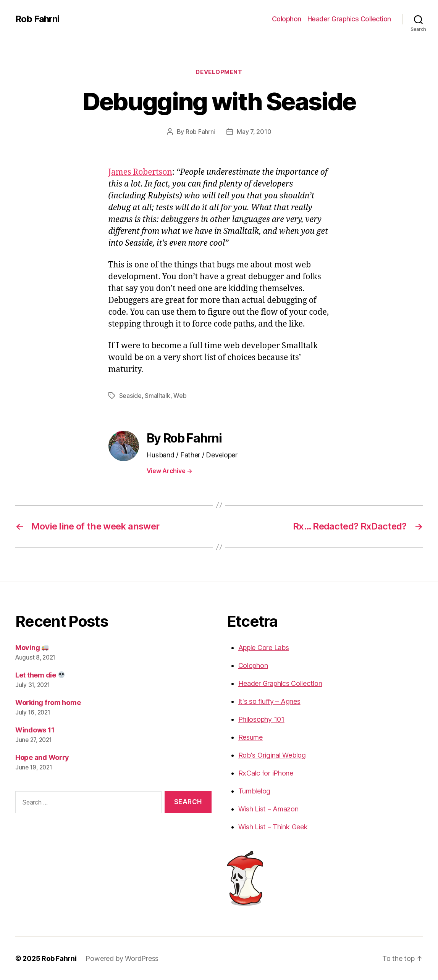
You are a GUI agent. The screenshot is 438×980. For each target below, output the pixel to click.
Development (219, 72)
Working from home (48, 702)
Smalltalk (158, 396)
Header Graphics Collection (349, 19)
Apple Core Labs (264, 648)
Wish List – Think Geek (273, 827)
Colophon (287, 19)
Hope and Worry (42, 757)
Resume (251, 737)
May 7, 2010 (254, 132)
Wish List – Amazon (268, 809)
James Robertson (140, 172)
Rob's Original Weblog (272, 755)
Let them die (40, 675)
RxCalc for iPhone (266, 773)
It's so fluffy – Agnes (269, 701)
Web (180, 396)
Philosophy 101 (261, 719)
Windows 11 (35, 730)
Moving (32, 648)
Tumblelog (255, 791)
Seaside (130, 396)
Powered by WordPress (122, 958)
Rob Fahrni (37, 19)
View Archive (170, 471)
